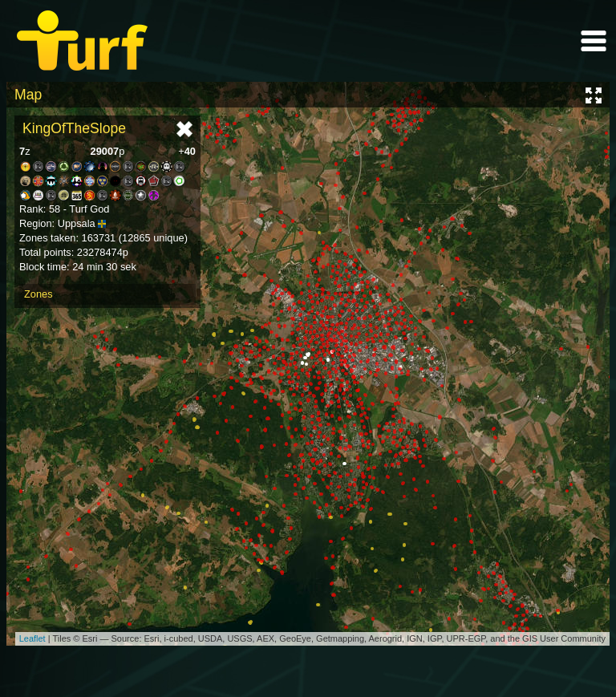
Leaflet (32, 638)
